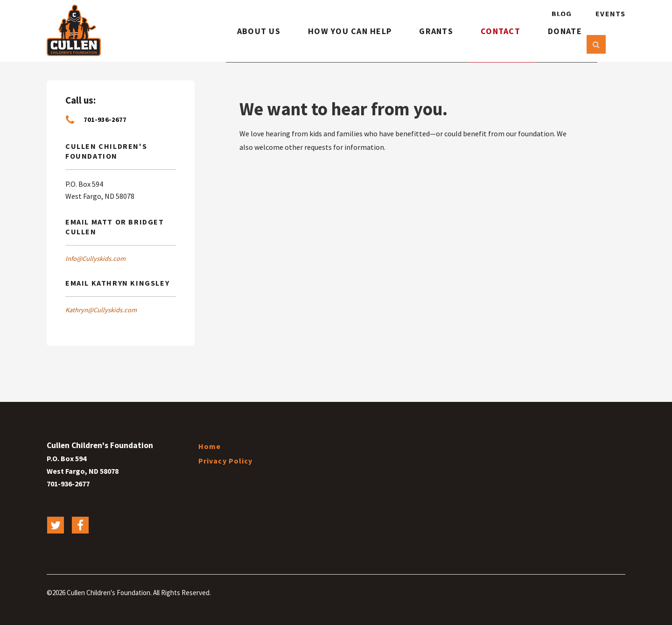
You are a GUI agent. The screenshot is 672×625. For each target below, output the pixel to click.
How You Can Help (343, 41)
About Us (249, 41)
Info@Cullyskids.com (95, 259)
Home (210, 446)
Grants (433, 41)
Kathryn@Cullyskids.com (101, 310)
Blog (562, 14)
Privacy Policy (226, 461)
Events (610, 14)
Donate (562, 41)
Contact (497, 41)
